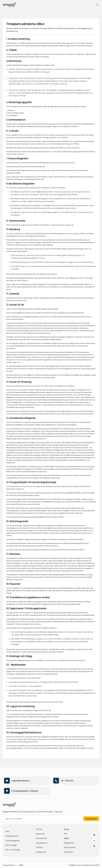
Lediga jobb (41, 852)
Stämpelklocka (12, 836)
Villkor (66, 838)
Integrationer (42, 843)
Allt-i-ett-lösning (13, 850)
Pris (65, 834)
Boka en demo (70, 847)
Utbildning (68, 852)
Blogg (66, 829)
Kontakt (39, 847)
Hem (7, 831)
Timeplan (72, 865)
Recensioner (41, 838)
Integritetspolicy (9, 865)
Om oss (39, 829)
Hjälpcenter (69, 843)
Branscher (40, 834)
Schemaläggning (13, 841)
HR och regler (11, 845)
